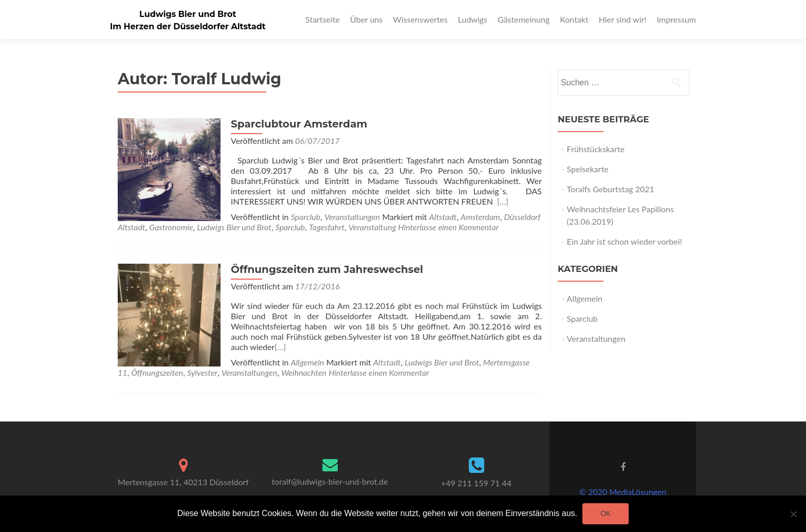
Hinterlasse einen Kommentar (449, 227)
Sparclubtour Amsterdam (299, 124)
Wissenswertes (420, 19)
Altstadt (443, 217)
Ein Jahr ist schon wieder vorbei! (625, 241)
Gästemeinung (524, 19)
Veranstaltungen (352, 217)
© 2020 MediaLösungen (623, 492)
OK (606, 513)
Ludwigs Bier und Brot (188, 14)
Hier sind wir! (623, 19)
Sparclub (306, 217)
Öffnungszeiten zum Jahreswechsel (327, 269)
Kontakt (574, 19)
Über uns (366, 19)
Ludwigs (473, 19)
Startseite (323, 19)
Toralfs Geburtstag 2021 (611, 189)
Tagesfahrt (327, 227)
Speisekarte (588, 169)
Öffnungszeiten (157, 372)
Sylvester (202, 372)
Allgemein (308, 362)
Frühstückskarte (596, 149)
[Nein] (793, 514)
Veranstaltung (372, 227)
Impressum (676, 19)
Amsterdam (480, 217)
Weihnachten (304, 372)
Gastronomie (171, 227)
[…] (503, 201)
